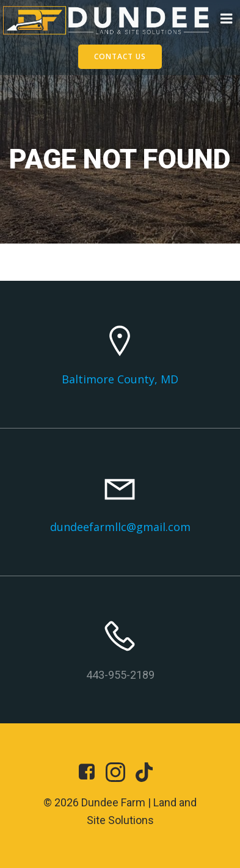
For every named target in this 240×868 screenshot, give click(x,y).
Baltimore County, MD (120, 379)
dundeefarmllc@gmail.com (120, 527)
